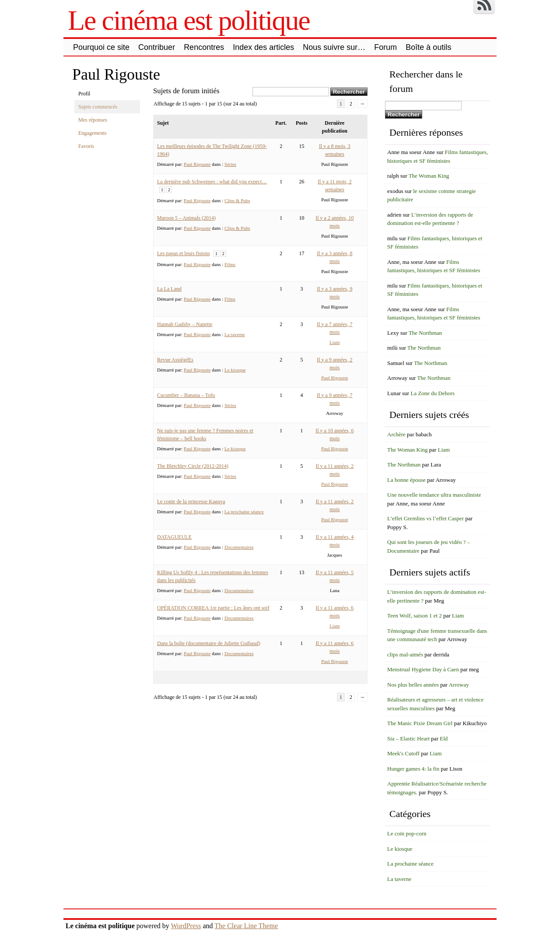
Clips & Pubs (237, 200)
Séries (230, 164)
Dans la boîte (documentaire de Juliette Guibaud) (209, 643)
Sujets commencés (98, 107)
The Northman (425, 333)
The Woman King (429, 176)
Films (230, 264)
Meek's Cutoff (403, 753)
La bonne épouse (406, 480)
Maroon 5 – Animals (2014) (186, 218)
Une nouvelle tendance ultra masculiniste (434, 495)
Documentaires (239, 547)
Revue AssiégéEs (175, 360)
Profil (84, 94)
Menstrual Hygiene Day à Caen (423, 669)
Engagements (93, 133)
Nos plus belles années (413, 685)
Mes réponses (93, 120)
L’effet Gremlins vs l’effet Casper (425, 518)
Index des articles (263, 47)
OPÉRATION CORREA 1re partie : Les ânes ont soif (213, 608)
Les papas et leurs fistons (184, 253)
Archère (396, 434)
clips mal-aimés (405, 654)
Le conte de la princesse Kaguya (191, 502)
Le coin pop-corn (407, 833)
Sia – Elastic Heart (408, 738)
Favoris (86, 146)
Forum (385, 47)
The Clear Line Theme (246, 926)
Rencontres (204, 47)
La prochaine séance (244, 512)
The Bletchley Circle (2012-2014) (193, 466)
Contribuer (157, 47)
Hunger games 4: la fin (413, 769)
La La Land (169, 289)
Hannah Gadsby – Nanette (185, 324)
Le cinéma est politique (189, 20)
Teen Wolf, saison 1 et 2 (415, 616)
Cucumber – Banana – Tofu (186, 395)
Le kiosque (235, 370)
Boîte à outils (428, 47)
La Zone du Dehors (432, 393)
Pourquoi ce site (101, 47)
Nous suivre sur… (334, 47)
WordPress (186, 926)
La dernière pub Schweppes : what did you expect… (212, 182)
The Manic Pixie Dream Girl (420, 723)
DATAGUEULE (174, 537)
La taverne (235, 334)
